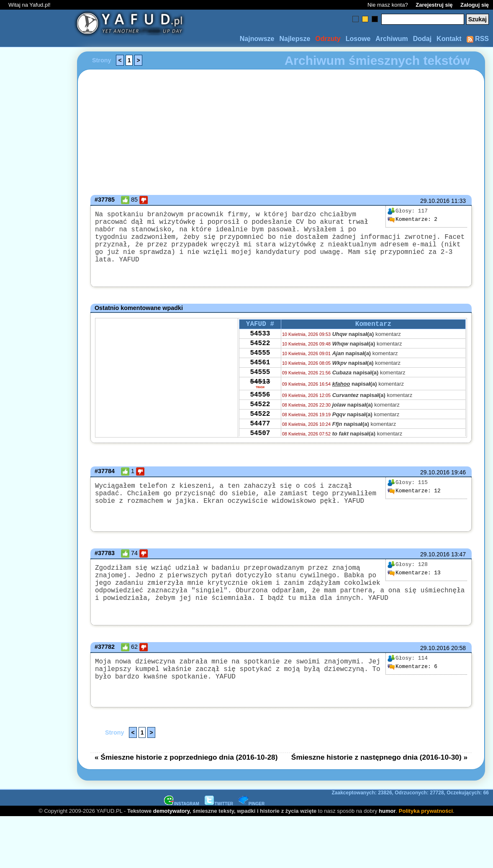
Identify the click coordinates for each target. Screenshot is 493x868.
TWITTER (219, 818)
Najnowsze (257, 39)
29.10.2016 (435, 201)
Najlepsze (295, 39)
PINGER (252, 818)
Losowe (358, 39)
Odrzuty (328, 39)
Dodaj (422, 39)
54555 (260, 361)
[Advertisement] (37, 434)
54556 (260, 410)
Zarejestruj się (434, 5)
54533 (260, 339)
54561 (260, 373)
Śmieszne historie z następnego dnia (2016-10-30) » (379, 771)
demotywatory (171, 825)
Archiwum (392, 39)
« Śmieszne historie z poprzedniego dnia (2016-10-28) (186, 771)
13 (414, 577)
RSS (478, 39)
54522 (260, 350)
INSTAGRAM (182, 818)
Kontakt (449, 39)
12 (414, 494)
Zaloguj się (475, 5)
